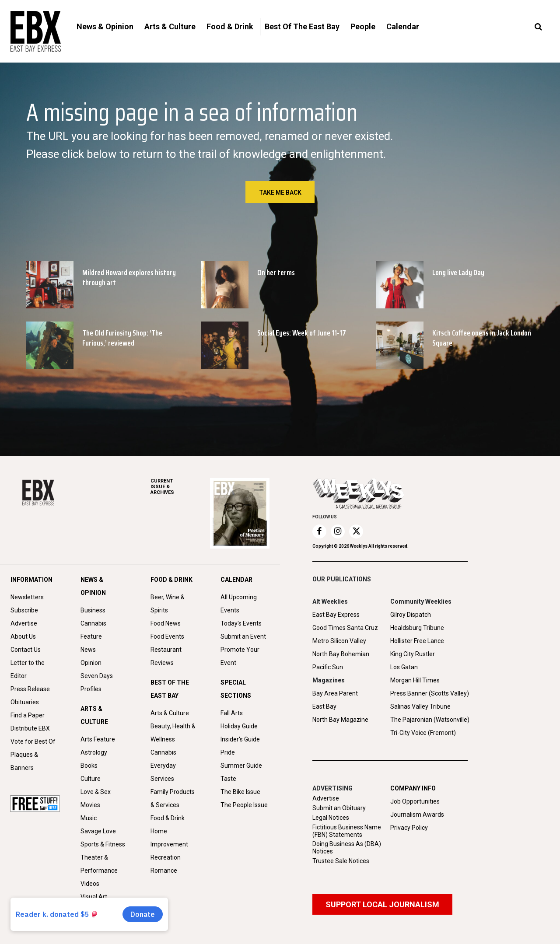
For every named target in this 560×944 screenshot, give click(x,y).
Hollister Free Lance (417, 641)
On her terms (276, 273)
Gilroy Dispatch (411, 615)
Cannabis (93, 623)
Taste (228, 779)
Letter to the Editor (28, 669)
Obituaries (25, 702)
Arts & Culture (170, 713)
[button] (538, 27)
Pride (228, 752)
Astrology (94, 752)
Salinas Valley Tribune (420, 706)
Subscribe (24, 610)
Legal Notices (331, 818)
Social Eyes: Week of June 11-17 (302, 333)
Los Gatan (404, 667)
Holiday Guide (239, 726)
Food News (166, 623)
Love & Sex (96, 792)
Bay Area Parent (335, 693)
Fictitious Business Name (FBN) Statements (347, 831)
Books (89, 766)
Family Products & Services (173, 798)
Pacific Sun (328, 667)
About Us (23, 636)
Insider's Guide (240, 739)
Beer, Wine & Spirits (168, 604)
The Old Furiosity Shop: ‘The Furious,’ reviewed (122, 338)
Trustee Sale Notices (341, 861)
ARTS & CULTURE (94, 715)
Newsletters (27, 597)
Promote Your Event (240, 656)
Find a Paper (28, 715)
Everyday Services (163, 772)
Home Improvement (169, 838)
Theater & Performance (99, 864)
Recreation (166, 857)
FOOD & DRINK (171, 580)
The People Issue (244, 805)
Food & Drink (168, 818)
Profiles (91, 689)
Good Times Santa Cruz (345, 628)
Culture (91, 779)
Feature (91, 636)
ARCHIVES (180, 487)
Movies (90, 805)
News (88, 650)
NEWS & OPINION (93, 586)
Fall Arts (232, 713)
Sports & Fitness (103, 844)
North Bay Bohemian (341, 654)
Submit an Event (243, 636)
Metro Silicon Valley (339, 641)
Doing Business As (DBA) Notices (347, 848)
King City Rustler (413, 654)
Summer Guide (241, 766)
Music (89, 818)
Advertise (24, 623)
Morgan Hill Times (415, 680)
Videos (90, 884)
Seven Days (97, 676)
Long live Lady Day (458, 273)
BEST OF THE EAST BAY (170, 689)
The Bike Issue (240, 792)
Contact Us (26, 650)
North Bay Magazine (340, 720)
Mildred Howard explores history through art (129, 278)
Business (93, 610)
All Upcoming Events (239, 604)
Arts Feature (98, 739)
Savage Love (98, 831)
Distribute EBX (30, 728)
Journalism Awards (417, 815)
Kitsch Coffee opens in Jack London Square (482, 338)
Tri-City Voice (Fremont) (423, 733)
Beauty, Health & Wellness (173, 733)
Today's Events (241, 623)
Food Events (167, 636)
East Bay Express (336, 615)
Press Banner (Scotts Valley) (430, 693)
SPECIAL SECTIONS (236, 689)
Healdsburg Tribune (417, 628)
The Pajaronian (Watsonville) (430, 720)
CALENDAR (236, 580)
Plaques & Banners (24, 761)
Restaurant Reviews (166, 656)
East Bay (324, 706)
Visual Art (94, 897)
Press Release (30, 689)
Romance (164, 871)
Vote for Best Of (33, 741)
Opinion (91, 663)
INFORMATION (31, 580)
